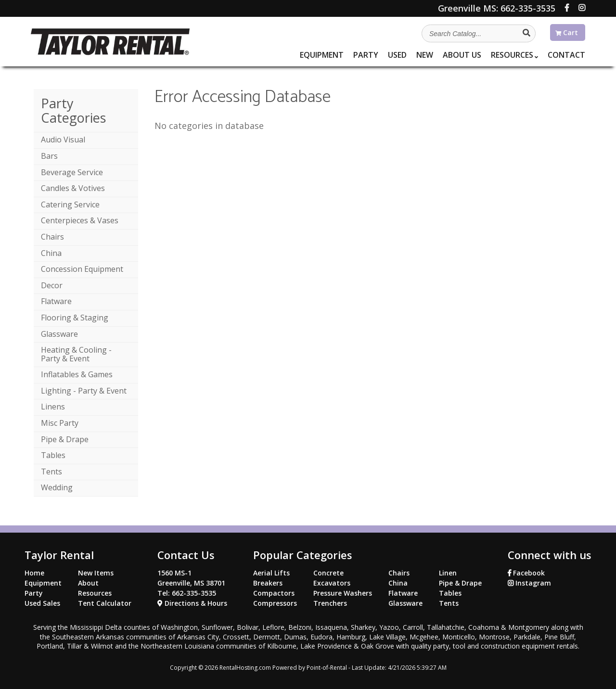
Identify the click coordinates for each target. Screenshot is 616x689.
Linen (448, 573)
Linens (53, 407)
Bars (49, 156)
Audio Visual (63, 140)
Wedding (57, 487)
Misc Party (60, 423)
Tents (51, 472)
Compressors (275, 603)
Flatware (56, 301)
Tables (53, 455)
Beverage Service (72, 172)
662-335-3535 (497, 8)
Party (366, 55)
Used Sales (42, 603)
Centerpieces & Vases (80, 220)
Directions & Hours (192, 603)
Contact (566, 55)
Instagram (529, 583)
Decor (52, 285)
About (88, 583)
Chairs (52, 237)
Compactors (274, 593)
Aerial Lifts (271, 573)
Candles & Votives (73, 188)
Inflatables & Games (77, 374)
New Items (96, 573)
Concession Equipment (82, 269)
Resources (514, 55)
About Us (462, 55)
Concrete (328, 573)
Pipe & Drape (65, 439)
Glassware (59, 334)
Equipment (322, 55)
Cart (567, 32)
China (51, 253)
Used (397, 55)
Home (34, 573)
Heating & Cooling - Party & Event (76, 354)
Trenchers (330, 603)
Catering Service (70, 204)
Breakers (268, 583)
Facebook (526, 573)
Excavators (332, 583)
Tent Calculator (105, 603)
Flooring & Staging (75, 318)
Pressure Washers (343, 593)
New (425, 55)
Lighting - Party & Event (84, 391)
